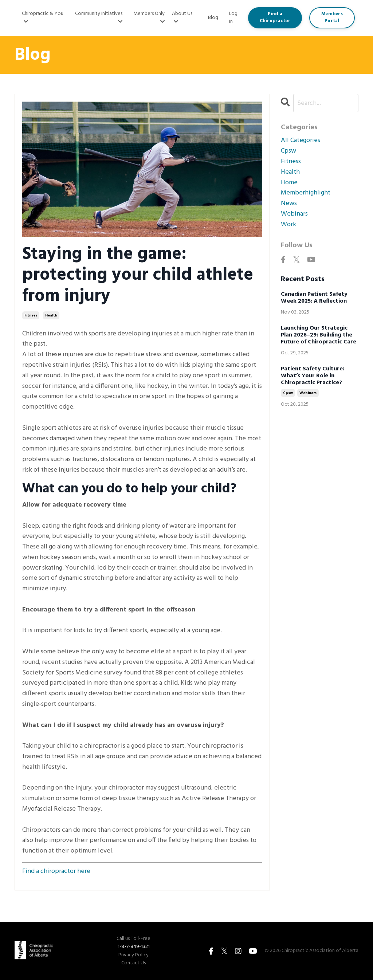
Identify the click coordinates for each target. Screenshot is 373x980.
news (289, 204)
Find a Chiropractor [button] (275, 18)
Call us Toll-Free (134, 939)
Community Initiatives (99, 17)
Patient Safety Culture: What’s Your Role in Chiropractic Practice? (313, 376)
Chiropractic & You (43, 17)
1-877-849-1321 (134, 947)
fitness (31, 315)
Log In (233, 18)
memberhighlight (306, 193)
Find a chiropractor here (56, 871)
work (288, 225)
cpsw (288, 151)
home (289, 183)
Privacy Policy (134, 955)
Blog (213, 18)
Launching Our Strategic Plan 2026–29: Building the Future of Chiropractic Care (319, 335)
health (51, 315)
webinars (294, 214)
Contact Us (134, 963)
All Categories (301, 141)
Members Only (149, 17)
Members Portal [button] (332, 18)
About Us (182, 17)
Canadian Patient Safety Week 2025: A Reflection (314, 298)
